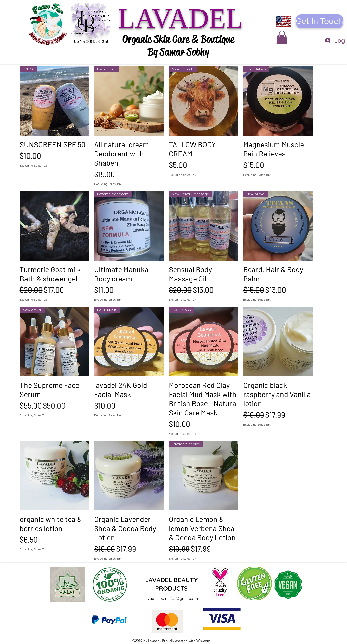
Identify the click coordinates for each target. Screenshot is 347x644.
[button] (282, 37)
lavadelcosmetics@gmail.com (171, 599)
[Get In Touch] (319, 21)
